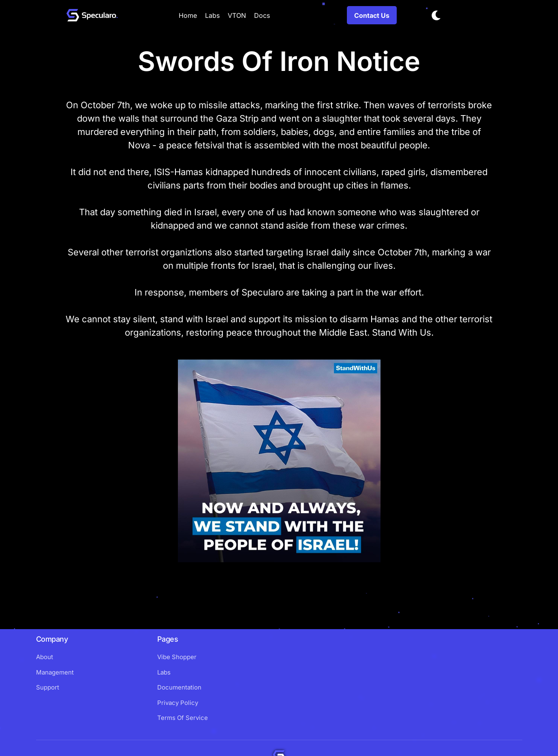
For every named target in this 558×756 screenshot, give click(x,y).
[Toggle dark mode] (436, 15)
